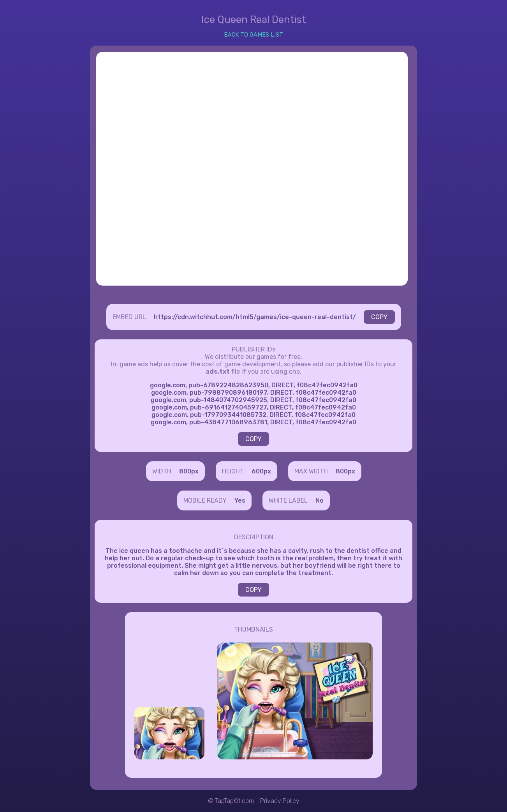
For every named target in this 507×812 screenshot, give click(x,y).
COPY (379, 317)
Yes (240, 500)
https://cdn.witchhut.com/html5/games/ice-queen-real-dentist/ (255, 317)
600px (261, 471)
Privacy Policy (280, 801)
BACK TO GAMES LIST (253, 35)
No (320, 500)
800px (189, 471)
